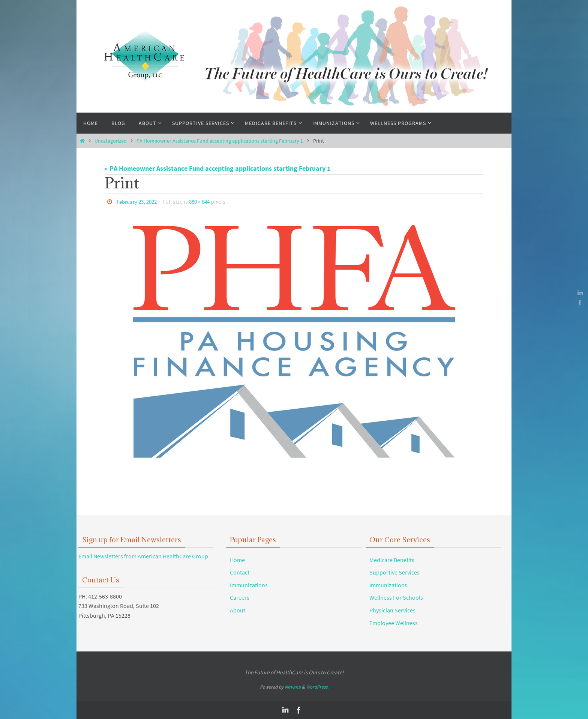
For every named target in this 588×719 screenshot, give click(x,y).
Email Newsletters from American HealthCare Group (143, 556)
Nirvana (293, 687)
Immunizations (249, 585)
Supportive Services (394, 572)
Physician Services (392, 610)
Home (237, 560)
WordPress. (317, 687)
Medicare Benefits (392, 560)
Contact (240, 572)
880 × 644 (205, 202)
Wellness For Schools (396, 597)
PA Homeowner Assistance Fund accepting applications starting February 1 (220, 141)
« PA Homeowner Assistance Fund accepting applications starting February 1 (218, 168)
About (238, 610)
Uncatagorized (111, 141)
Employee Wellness (394, 623)
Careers (240, 597)
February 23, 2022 (139, 202)
